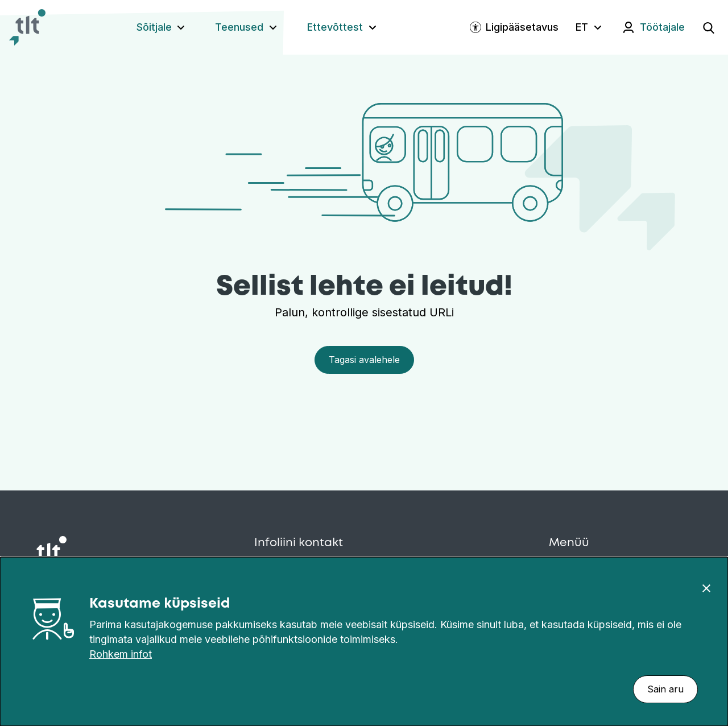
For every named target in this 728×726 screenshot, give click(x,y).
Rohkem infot (121, 654)
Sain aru (665, 689)
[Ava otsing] (709, 27)
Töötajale (662, 27)
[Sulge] (706, 588)
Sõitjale (154, 27)
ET (582, 27)
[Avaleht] (27, 27)
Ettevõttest (335, 27)
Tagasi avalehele (364, 360)
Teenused (239, 27)
